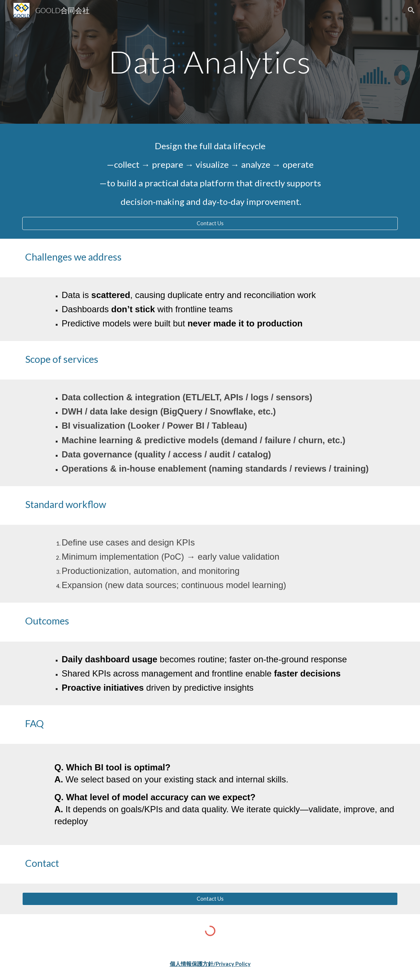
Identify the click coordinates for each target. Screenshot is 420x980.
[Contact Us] (210, 223)
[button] (411, 10)
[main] (210, 62)
